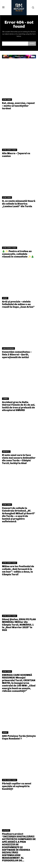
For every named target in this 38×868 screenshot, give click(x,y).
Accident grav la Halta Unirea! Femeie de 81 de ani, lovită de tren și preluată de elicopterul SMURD (19, 406)
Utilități (6, 830)
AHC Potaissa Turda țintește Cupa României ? (19, 737)
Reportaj (6, 452)
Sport (5, 298)
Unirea (5, 399)
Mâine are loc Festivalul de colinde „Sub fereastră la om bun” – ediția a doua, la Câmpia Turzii (18, 570)
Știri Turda (7, 100)
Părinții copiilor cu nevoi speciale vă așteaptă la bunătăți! (17, 786)
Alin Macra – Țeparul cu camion (16, 155)
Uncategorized (8, 348)
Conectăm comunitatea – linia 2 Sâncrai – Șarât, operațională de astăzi (17, 355)
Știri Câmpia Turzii (10, 150)
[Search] (32, 44)
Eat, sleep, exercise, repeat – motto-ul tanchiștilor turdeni (18, 106)
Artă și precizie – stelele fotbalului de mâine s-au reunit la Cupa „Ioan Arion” (18, 304)
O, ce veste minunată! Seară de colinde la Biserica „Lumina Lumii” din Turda (19, 204)
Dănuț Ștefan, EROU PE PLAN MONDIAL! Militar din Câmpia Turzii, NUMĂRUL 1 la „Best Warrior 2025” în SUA (19, 625)
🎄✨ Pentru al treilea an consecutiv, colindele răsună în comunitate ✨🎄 (18, 254)
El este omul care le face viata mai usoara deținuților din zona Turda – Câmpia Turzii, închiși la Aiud (19, 459)
